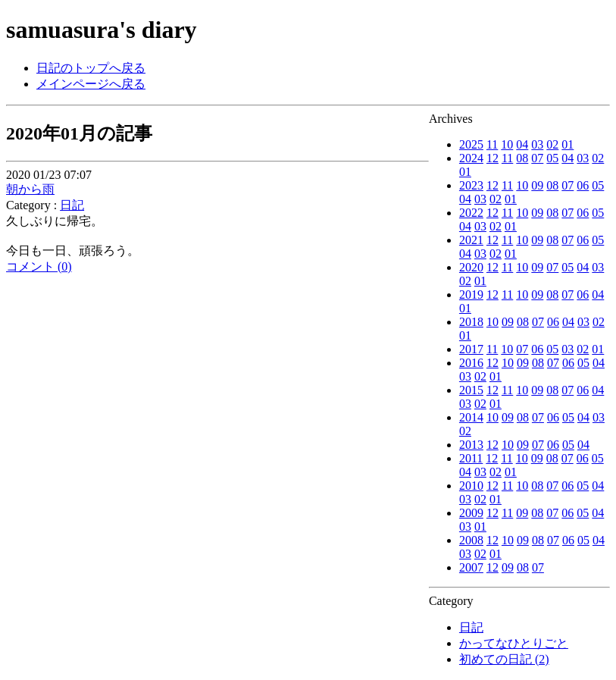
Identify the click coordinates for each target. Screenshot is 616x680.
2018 (471, 322)
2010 (471, 486)
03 (537, 144)
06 (583, 185)
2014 (471, 417)
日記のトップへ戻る (91, 68)
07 (537, 158)
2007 (471, 567)
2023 (471, 185)
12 (492, 158)
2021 (471, 240)
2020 (471, 267)
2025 (471, 144)
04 (522, 144)
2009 (471, 513)
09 (537, 185)
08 (522, 158)
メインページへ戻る (91, 84)
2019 (471, 295)
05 (552, 158)
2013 (471, 445)
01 (568, 144)
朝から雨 (30, 189)
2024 (471, 158)
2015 (471, 390)
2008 (471, 540)
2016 (471, 363)
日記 (471, 627)
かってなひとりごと (514, 643)
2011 (471, 458)
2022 (471, 213)
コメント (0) (39, 266)
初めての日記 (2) (504, 659)
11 (492, 144)
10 (507, 144)
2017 (471, 349)
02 (552, 144)
